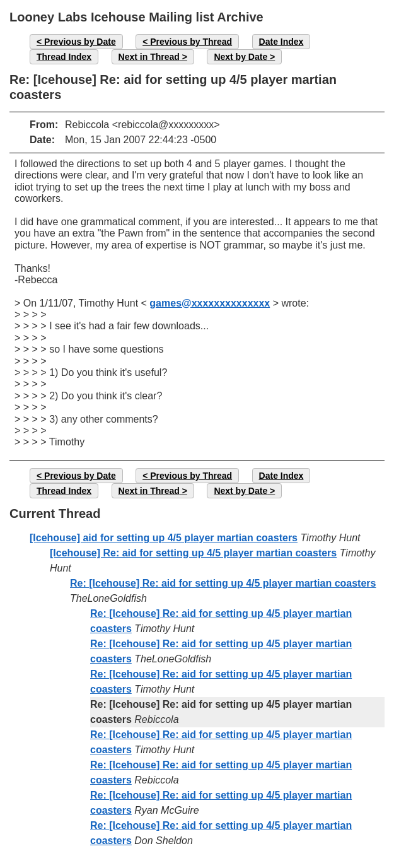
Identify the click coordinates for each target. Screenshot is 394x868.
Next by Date (240, 57)
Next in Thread (149, 57)
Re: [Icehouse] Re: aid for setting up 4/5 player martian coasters (223, 583)
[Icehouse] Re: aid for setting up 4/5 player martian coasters (193, 553)
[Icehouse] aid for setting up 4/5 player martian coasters (164, 538)
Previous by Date (80, 42)
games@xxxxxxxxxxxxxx (210, 303)
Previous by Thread (191, 42)
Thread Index (64, 57)
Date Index (281, 42)
